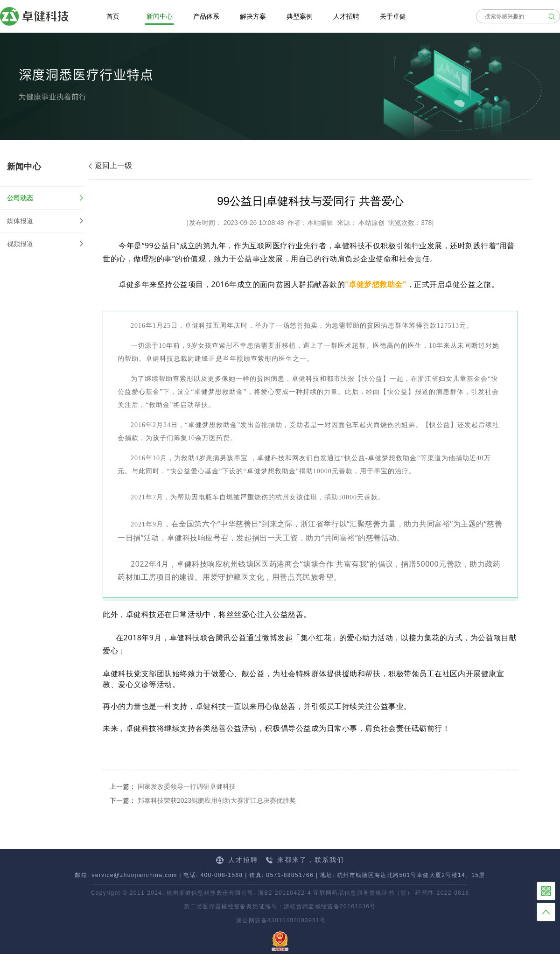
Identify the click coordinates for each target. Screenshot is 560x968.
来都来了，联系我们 (305, 860)
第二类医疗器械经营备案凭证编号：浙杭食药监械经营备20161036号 (280, 906)
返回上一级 (110, 165)
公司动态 (45, 198)
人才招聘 (237, 860)
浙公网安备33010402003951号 (280, 920)
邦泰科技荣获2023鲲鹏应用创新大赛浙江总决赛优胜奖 (217, 800)
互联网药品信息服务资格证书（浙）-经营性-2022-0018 (391, 893)
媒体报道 (20, 221)
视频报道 (20, 244)
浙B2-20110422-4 (285, 893)
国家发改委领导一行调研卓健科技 (187, 786)
